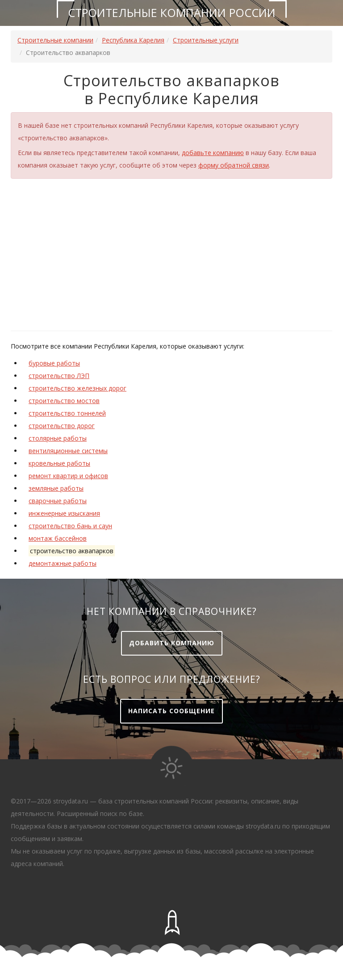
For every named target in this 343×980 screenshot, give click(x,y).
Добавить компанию (172, 643)
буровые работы (54, 363)
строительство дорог (62, 426)
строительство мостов (64, 401)
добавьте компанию (213, 153)
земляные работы (56, 488)
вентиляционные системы (68, 451)
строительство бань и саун (70, 526)
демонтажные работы (63, 563)
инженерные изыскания (64, 513)
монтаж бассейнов (58, 538)
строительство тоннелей (67, 413)
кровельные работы (59, 463)
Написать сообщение (171, 711)
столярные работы (58, 438)
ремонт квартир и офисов (68, 476)
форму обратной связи (234, 165)
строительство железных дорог (77, 388)
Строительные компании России (172, 13)
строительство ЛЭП (59, 376)
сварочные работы (58, 501)
